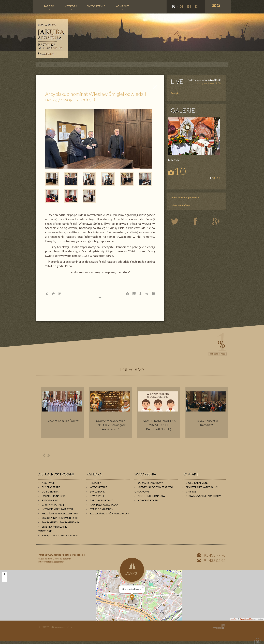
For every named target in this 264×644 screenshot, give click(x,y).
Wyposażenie (98, 487)
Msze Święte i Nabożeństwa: (60, 513)
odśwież (48, 65)
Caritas (191, 492)
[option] (62, 412)
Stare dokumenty (101, 509)
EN (189, 6)
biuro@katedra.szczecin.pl (51, 562)
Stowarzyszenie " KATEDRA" (203, 496)
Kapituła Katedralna (104, 505)
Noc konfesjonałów (152, 496)
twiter (178, 222)
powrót (40, 65)
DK (197, 6)
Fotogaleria (50, 500)
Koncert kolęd (148, 500)
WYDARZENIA (96, 7)
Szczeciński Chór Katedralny (109, 513)
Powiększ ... (177, 93)
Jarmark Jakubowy (150, 483)
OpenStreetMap (246, 619)
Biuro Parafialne (197, 483)
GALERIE (183, 110)
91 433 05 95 (215, 560)
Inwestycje (97, 496)
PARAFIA (49, 7)
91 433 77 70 (215, 555)
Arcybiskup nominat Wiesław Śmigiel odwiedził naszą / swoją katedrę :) (115, 65)
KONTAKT (122, 7)
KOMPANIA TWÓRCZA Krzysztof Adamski (218, 627)
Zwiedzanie (97, 492)
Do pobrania (50, 492)
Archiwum (49, 483)
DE (182, 6)
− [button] (5, 580)
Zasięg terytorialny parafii (60, 535)
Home (55, 65)
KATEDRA (71, 7)
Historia (96, 483)
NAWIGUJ (132, 569)
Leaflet (234, 619)
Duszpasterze (51, 487)
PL (174, 6)
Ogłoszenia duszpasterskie (185, 197)
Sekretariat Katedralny (202, 487)
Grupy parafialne (53, 505)
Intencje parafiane (180, 205)
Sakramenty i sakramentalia (61, 522)
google (217, 222)
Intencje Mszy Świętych (57, 509)
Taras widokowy (101, 500)
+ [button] (5, 574)
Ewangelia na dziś (54, 496)
